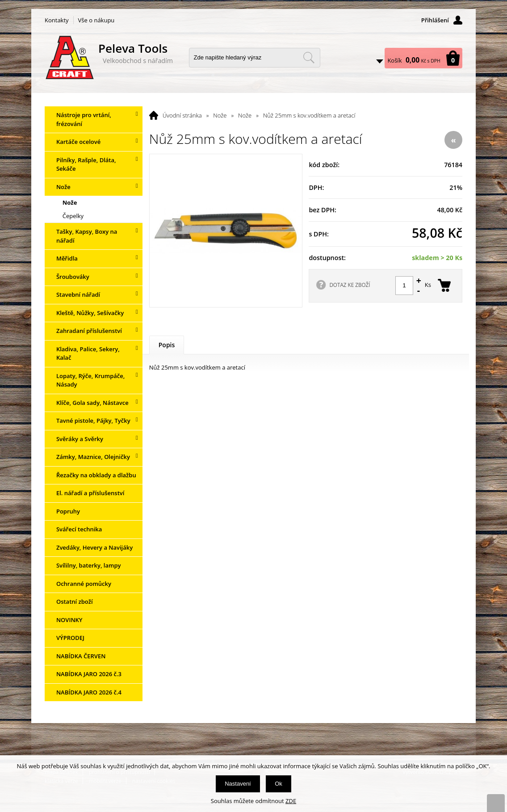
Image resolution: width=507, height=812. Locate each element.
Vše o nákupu (96, 20)
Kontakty (57, 20)
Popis (167, 345)
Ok (279, 784)
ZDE (291, 801)
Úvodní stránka (182, 115)
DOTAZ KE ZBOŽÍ (350, 285)
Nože (220, 115)
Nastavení (238, 784)
